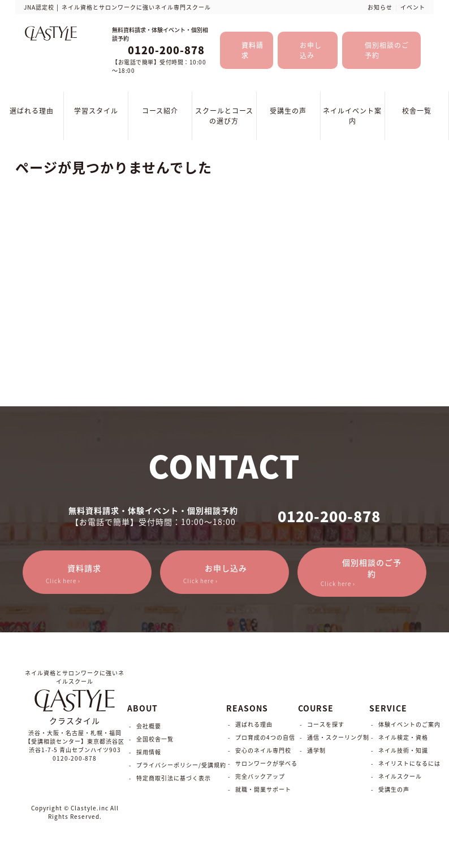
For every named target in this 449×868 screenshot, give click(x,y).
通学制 (316, 750)
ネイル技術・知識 (403, 750)
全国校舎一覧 (155, 739)
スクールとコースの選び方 (224, 116)
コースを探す (326, 724)
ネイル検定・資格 (403, 737)
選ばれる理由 (32, 111)
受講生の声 (288, 111)
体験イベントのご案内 (409, 724)
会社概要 (149, 726)
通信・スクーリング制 (338, 737)
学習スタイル (96, 111)
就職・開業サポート (263, 789)
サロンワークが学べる (266, 763)
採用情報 (149, 752)
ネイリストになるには (409, 763)
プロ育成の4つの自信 (265, 737)
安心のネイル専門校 (263, 750)
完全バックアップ (260, 776)
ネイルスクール (400, 776)
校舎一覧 (417, 111)
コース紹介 (160, 111)
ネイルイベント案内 (352, 116)
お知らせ (380, 7)
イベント (413, 7)
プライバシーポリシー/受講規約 (181, 765)
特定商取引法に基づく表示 (174, 778)
